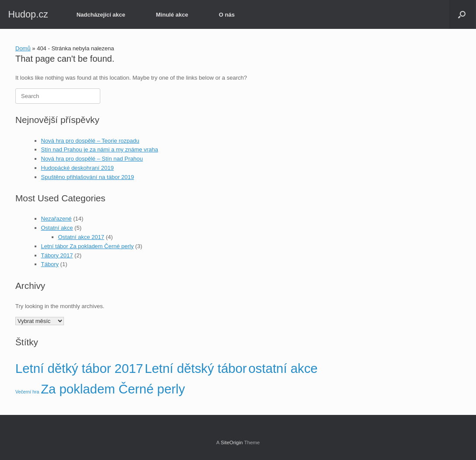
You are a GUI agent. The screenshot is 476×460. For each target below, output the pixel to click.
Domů (23, 48)
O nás (227, 15)
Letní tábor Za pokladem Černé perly (88, 246)
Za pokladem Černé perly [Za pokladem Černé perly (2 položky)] (113, 389)
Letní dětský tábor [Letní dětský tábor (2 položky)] (196, 368)
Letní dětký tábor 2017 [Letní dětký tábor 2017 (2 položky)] (79, 368)
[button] (462, 14)
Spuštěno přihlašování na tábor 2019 (88, 177)
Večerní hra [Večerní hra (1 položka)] (27, 392)
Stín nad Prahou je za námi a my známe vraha (100, 149)
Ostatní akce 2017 (81, 237)
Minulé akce (172, 15)
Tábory (50, 264)
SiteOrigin (232, 442)
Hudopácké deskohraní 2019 (78, 168)
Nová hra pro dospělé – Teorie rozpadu (90, 141)
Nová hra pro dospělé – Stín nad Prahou (92, 159)
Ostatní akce (57, 228)
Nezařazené (56, 219)
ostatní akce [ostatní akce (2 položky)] (283, 368)
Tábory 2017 (57, 255)
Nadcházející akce (101, 15)
